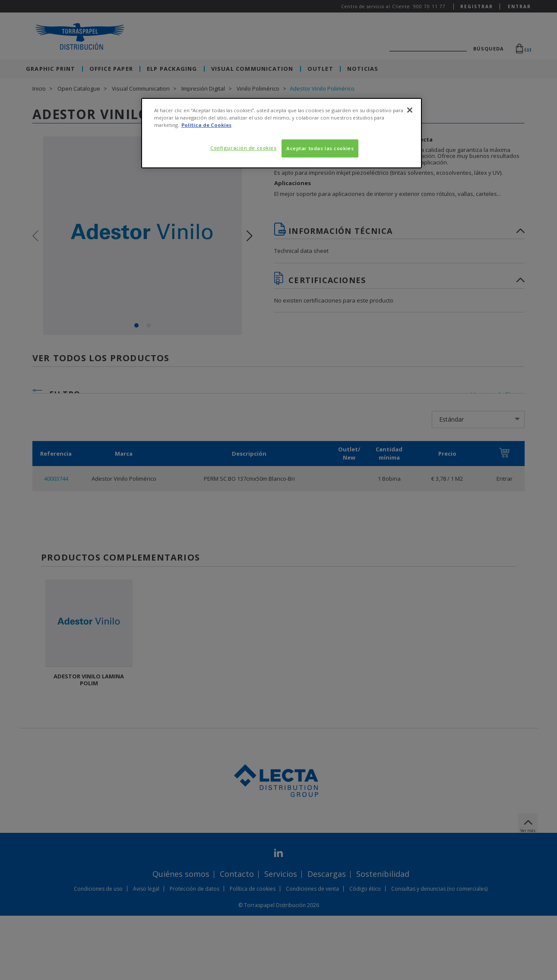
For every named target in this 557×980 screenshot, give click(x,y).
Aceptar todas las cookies (320, 148)
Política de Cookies (206, 125)
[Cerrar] (410, 110)
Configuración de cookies (244, 148)
